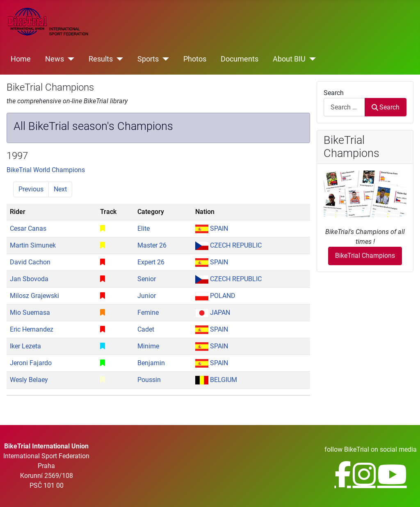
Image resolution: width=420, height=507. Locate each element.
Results (101, 59)
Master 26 (152, 245)
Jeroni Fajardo (31, 363)
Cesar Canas (28, 228)
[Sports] (164, 59)
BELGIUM (216, 380)
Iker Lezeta (25, 346)
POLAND (215, 296)
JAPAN (213, 313)
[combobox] (344, 107)
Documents (240, 59)
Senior (147, 279)
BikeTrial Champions (365, 256)
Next (60, 189)
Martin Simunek (33, 245)
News (55, 59)
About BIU (289, 59)
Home (21, 59)
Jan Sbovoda (29, 279)
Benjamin (151, 363)
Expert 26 (151, 262)
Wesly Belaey (29, 380)
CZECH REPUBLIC (228, 245)
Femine (148, 313)
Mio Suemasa (30, 313)
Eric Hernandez (32, 329)
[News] (69, 59)
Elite (144, 228)
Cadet (146, 329)
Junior (147, 296)
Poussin (149, 380)
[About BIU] (311, 59)
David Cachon (30, 262)
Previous (31, 189)
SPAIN (212, 228)
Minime (148, 346)
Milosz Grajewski (34, 296)
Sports (148, 59)
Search (334, 93)
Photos (195, 59)
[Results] (118, 59)
